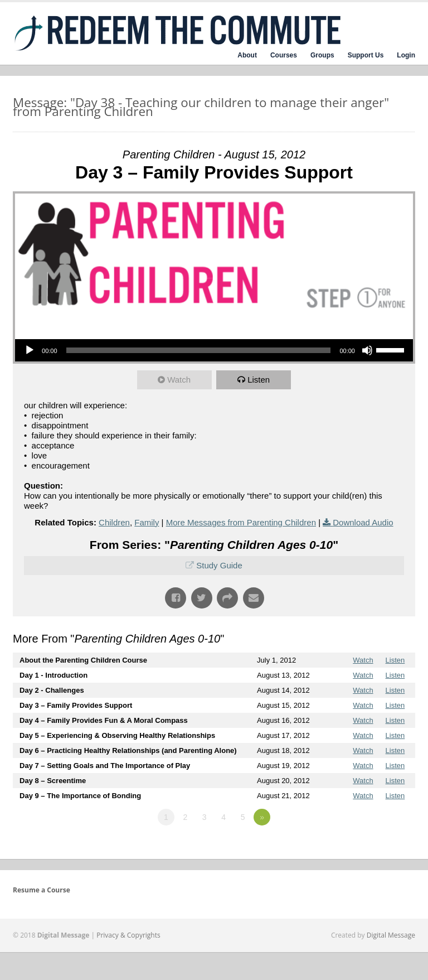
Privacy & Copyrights (128, 935)
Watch (179, 380)
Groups (322, 55)
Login (406, 55)
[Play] (30, 350)
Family (147, 522)
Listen (259, 380)
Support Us (366, 55)
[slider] (199, 350)
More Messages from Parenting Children (241, 522)
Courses (284, 55)
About (247, 55)
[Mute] (367, 350)
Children (114, 522)
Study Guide (219, 565)
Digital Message (391, 935)
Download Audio (363, 522)
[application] (214, 350)
